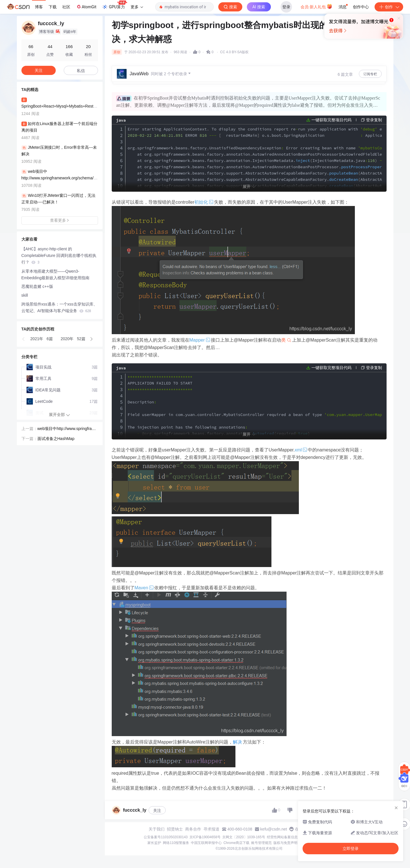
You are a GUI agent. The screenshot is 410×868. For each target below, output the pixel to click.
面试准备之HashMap (56, 439)
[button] (24, 339)
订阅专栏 (370, 74)
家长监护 (154, 843)
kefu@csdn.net (274, 829)
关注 (157, 810)
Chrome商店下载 (236, 843)
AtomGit (86, 7)
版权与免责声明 (285, 843)
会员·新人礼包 (316, 6)
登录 (286, 7)
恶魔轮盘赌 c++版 (37, 286)
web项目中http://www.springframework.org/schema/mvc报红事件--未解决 (67, 429)
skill (25, 295)
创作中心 (361, 7)
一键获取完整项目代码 (331, 120)
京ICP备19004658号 (205, 837)
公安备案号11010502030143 (166, 837)
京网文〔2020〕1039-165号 (244, 837)
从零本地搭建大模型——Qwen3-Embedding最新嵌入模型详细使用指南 (56, 275)
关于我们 (157, 829)
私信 (81, 71)
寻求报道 (211, 829)
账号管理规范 (261, 843)
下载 (53, 7)
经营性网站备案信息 (282, 837)
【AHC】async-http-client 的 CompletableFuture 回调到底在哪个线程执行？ (59, 255)
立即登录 (244, 54)
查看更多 (60, 220)
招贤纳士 (175, 829)
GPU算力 (114, 5)
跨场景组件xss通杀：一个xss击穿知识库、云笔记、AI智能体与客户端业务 (59, 307)
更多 (137, 7)
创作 (389, 7)
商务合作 (193, 829)
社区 (66, 7)
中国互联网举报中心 (206, 843)
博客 (39, 7)
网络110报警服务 (176, 843)
